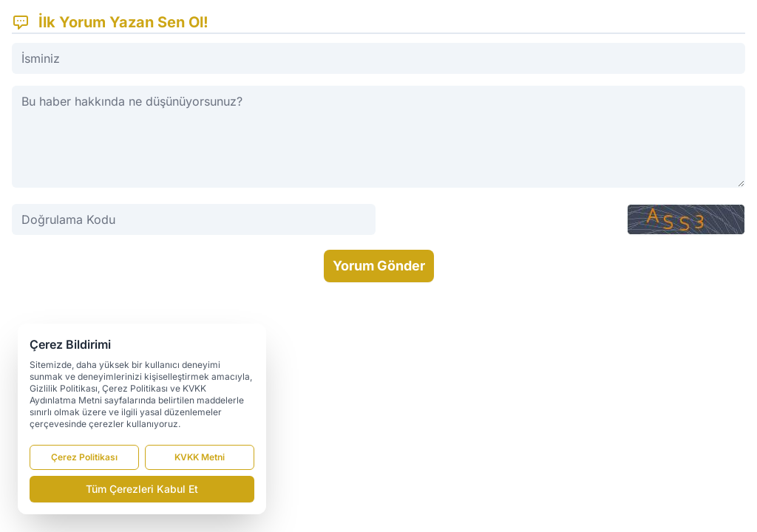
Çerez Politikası (84, 457)
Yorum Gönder (379, 266)
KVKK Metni (200, 457)
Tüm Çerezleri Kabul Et (142, 489)
